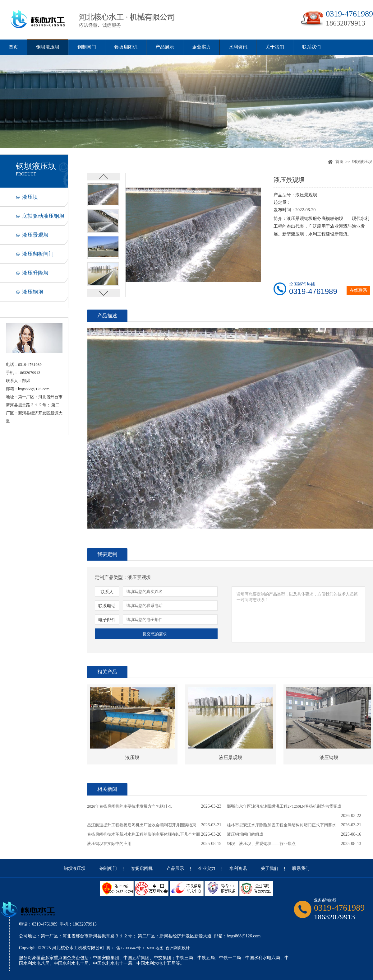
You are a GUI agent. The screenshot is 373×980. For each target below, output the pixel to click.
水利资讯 (238, 47)
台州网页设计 (178, 948)
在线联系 (358, 290)
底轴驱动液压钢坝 (43, 216)
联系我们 (311, 47)
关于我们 (275, 47)
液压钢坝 (33, 292)
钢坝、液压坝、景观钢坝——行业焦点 (261, 844)
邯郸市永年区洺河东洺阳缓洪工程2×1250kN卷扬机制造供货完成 (284, 806)
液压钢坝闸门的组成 (245, 834)
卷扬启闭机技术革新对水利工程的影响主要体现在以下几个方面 (144, 834)
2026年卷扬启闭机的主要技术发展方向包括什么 (129, 806)
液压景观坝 (35, 235)
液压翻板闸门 (38, 254)
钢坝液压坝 (48, 47)
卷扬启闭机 (126, 47)
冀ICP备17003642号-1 (125, 948)
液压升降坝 (35, 273)
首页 (13, 47)
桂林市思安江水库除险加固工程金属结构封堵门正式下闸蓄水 (281, 825)
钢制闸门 (87, 47)
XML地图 (155, 948)
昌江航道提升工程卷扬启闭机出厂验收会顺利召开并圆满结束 (142, 825)
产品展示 (165, 47)
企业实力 (201, 47)
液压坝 (30, 197)
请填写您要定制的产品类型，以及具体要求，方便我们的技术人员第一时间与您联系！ (298, 614)
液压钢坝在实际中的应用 (109, 844)
